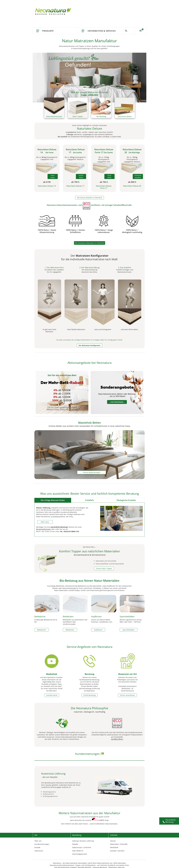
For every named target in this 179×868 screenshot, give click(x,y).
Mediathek (52, 674)
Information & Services (102, 31)
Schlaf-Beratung (89, 695)
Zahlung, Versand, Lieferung (83, 841)
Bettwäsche (40, 616)
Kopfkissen (96, 616)
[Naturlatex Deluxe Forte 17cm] (104, 168)
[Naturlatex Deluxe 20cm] (132, 168)
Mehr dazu (45, 522)
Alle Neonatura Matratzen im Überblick (90, 243)
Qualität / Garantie (117, 851)
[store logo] (54, 11)
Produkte (48, 31)
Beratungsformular (43, 529)
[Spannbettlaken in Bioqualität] (132, 596)
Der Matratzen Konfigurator (89, 345)
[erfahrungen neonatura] (102, 754)
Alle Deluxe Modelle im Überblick (89, 198)
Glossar (113, 841)
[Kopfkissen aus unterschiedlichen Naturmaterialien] (104, 596)
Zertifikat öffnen (117, 739)
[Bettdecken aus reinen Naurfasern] (75, 596)
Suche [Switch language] (129, 31)
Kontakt (37, 847)
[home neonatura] (98, 820)
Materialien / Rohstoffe (119, 844)
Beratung (89, 674)
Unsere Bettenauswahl (92, 472)
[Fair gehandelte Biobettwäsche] (47, 596)
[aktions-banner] (89, 77)
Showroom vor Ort (127, 674)
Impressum (39, 851)
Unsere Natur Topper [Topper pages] (104, 568)
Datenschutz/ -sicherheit (82, 847)
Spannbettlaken (127, 616)
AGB (74, 851)
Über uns (38, 841)
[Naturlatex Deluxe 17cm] (75, 168)
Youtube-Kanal (52, 695)
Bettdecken (68, 616)
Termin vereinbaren (127, 695)
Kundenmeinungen (42, 844)
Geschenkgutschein (80, 854)
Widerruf (80, 851)
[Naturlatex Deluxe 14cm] (47, 168)
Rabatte (75, 844)
